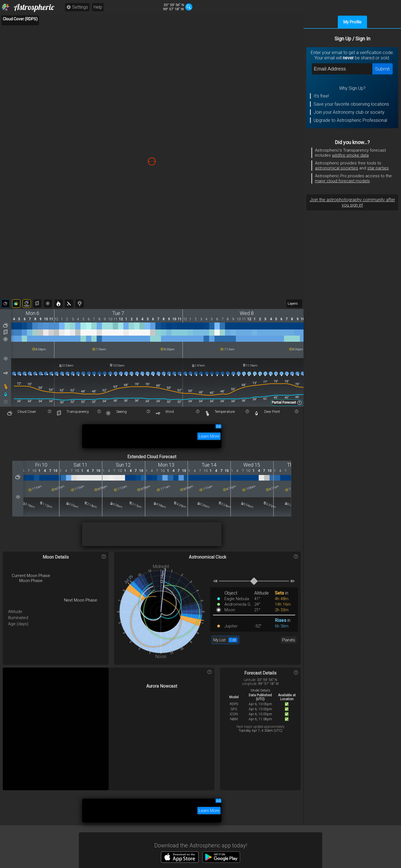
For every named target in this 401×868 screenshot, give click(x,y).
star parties (378, 168)
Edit (233, 640)
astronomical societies (337, 168)
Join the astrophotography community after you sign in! (352, 202)
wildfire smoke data (350, 155)
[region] (152, 162)
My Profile (352, 22)
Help (98, 7)
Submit (382, 69)
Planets (289, 640)
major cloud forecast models (342, 181)
